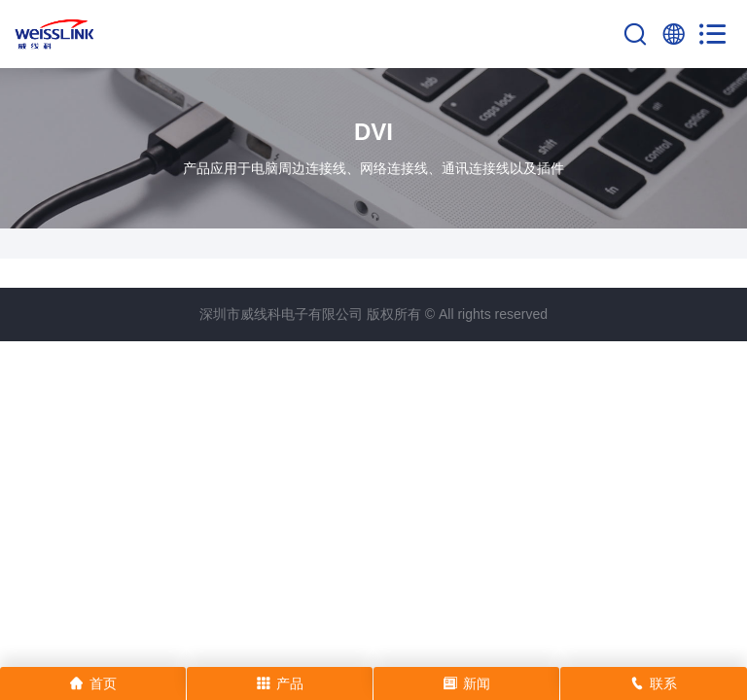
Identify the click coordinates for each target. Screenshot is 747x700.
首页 (93, 683)
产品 (280, 683)
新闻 (467, 683)
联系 (654, 683)
